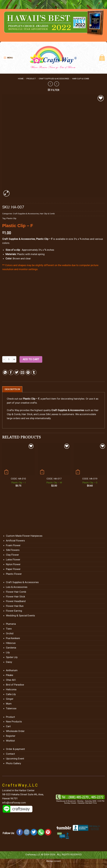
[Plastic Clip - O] (90, 459)
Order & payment (15, 749)
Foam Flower (13, 545)
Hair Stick (27, 414)
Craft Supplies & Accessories (54, 79)
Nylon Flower (13, 564)
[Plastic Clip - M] (54, 459)
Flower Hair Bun (15, 606)
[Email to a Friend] (22, 372)
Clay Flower (12, 555)
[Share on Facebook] (11, 372)
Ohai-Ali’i (11, 680)
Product (31, 79)
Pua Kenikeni (13, 638)
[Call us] (41, 832)
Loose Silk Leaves (48, 414)
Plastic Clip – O (90, 483)
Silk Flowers (13, 550)
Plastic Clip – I (18, 483)
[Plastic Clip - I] (18, 459)
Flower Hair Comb (16, 592)
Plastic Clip (11, 218)
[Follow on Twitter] (34, 832)
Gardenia (11, 648)
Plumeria (11, 624)
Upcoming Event (15, 759)
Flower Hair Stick (15, 597)
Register (11, 736)
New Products (14, 722)
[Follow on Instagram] (27, 832)
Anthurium (12, 671)
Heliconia (11, 690)
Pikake (10, 675)
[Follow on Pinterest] (48, 832)
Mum (9, 704)
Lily (8, 653)
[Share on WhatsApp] (5, 372)
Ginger (10, 699)
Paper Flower (13, 569)
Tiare (9, 629)
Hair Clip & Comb (81, 79)
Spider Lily (12, 657)
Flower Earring (14, 611)
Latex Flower (13, 560)
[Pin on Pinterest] (28, 372)
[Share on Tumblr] (34, 372)
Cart (8, 726)
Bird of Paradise (15, 685)
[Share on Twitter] (17, 372)
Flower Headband (16, 601)
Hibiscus (11, 643)
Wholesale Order (15, 731)
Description (12, 389)
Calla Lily (11, 694)
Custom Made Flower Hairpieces (24, 536)
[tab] (12, 389)
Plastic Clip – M (54, 483)
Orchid (10, 634)
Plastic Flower (14, 574)
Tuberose (11, 709)
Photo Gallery (13, 763)
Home (21, 79)
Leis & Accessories (17, 587)
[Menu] (9, 58)
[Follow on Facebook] (20, 832)
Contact (10, 754)
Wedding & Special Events (20, 616)
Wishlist (10, 741)
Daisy (9, 662)
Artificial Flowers (15, 541)
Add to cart (31, 359)
